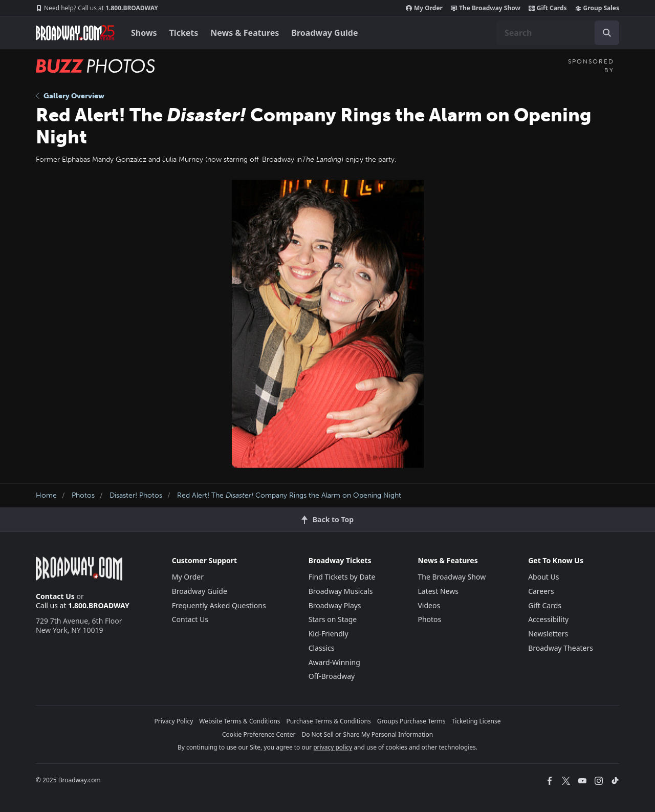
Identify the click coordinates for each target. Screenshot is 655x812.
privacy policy (333, 747)
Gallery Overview (70, 96)
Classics (322, 648)
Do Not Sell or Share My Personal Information (367, 734)
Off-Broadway (332, 676)
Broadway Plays (335, 605)
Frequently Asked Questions (219, 605)
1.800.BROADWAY (97, 8)
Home (46, 495)
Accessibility (548, 619)
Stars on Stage (333, 619)
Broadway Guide (324, 33)
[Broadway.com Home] (75, 33)
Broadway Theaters (561, 648)
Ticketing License (476, 721)
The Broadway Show (486, 8)
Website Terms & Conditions (239, 721)
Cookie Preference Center (259, 734)
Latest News (438, 591)
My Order (424, 8)
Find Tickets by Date (342, 577)
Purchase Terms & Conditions (329, 721)
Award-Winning (334, 662)
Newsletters (548, 634)
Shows (144, 33)
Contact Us (55, 596)
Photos (83, 495)
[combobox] (558, 33)
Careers (541, 591)
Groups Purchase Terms (411, 721)
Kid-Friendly (329, 634)
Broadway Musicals (341, 591)
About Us (543, 577)
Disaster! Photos (136, 495)
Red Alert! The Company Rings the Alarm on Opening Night (289, 495)
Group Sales (597, 8)
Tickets (184, 33)
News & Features (245, 33)
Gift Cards (548, 8)
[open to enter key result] (607, 33)
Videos (429, 605)
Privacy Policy (174, 721)
